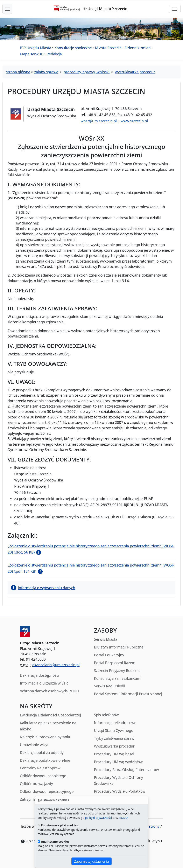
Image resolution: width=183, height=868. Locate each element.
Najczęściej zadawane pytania (45, 737)
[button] (38, 552)
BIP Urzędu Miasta (36, 48)
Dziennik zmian (138, 48)
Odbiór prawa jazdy (37, 784)
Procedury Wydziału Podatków (120, 791)
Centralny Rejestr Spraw (40, 768)
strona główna (18, 72)
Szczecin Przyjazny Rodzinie (117, 671)
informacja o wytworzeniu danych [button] (43, 588)
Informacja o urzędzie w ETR (44, 683)
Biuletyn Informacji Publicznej (119, 647)
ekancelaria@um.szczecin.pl (56, 665)
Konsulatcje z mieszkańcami (118, 678)
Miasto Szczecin (108, 48)
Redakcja (54, 54)
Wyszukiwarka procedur (114, 746)
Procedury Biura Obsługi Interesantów (126, 770)
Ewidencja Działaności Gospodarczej (51, 715)
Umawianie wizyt (34, 745)
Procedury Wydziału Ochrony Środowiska (119, 780)
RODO (123, 818)
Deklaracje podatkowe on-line (45, 760)
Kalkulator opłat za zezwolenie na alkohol (48, 726)
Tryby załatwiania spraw (114, 738)
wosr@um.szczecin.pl (99, 121)
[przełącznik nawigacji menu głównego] (7, 9)
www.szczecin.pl (134, 121)
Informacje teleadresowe (115, 723)
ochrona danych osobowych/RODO (50, 691)
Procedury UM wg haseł (114, 754)
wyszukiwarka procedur (135, 72)
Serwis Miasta (106, 639)
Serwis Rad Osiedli (110, 686)
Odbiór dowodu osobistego (43, 776)
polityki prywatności (98, 818)
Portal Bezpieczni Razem (115, 663)
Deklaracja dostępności (40, 675)
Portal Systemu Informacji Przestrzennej (128, 694)
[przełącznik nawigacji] (175, 9)
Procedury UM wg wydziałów (118, 762)
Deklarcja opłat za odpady (42, 752)
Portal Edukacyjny (109, 655)
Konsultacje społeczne (73, 48)
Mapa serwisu (32, 54)
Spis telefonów (106, 715)
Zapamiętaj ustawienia (91, 861)
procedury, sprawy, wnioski (87, 72)
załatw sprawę (46, 72)
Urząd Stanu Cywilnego (114, 730)
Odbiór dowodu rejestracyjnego (47, 791)
